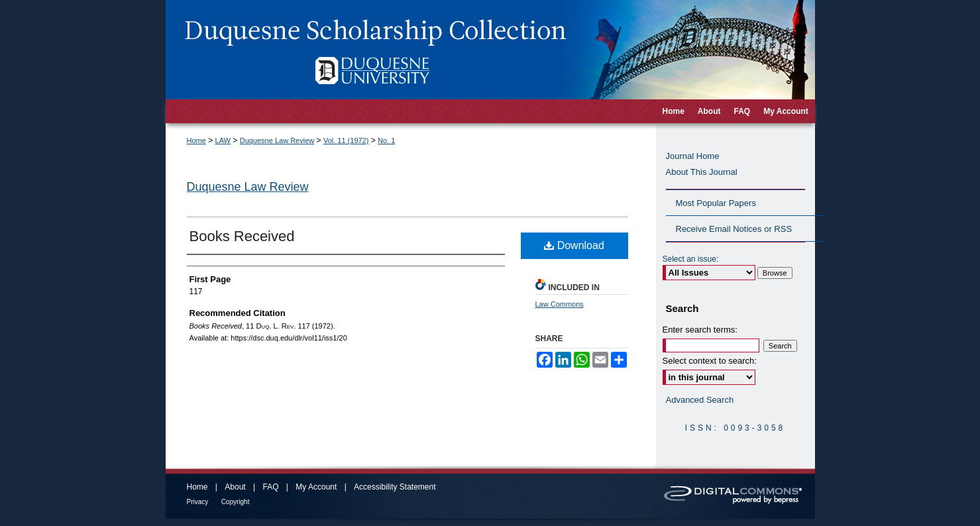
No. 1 (386, 140)
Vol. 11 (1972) (346, 140)
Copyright (236, 502)
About (235, 487)
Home (196, 140)
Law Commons (560, 304)
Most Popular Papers (716, 203)
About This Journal (702, 172)
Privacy (198, 502)
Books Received (242, 236)
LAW (223, 140)
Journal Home (693, 156)
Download (574, 245)
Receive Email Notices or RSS (734, 229)
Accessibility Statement (395, 487)
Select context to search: (710, 361)
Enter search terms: (700, 330)
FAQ (270, 487)
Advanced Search (700, 400)
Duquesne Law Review (277, 140)
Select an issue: (691, 259)
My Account (316, 487)
